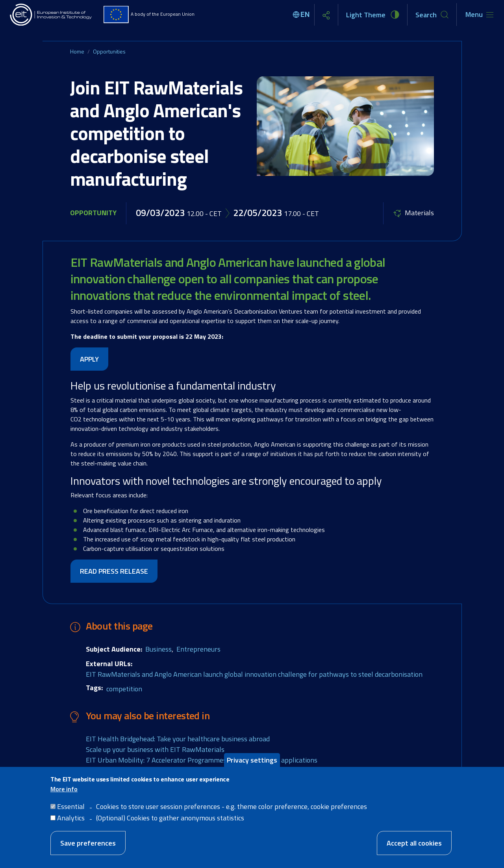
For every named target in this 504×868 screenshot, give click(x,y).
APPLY (89, 359)
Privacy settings (252, 763)
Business (158, 649)
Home (77, 51)
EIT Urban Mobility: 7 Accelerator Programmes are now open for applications (202, 760)
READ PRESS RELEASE (114, 571)
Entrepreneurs (198, 649)
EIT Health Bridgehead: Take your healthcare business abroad (178, 739)
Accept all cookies (414, 846)
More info (64, 792)
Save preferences (88, 846)
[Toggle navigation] (479, 15)
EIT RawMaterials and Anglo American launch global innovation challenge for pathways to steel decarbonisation (254, 674)
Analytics (71, 821)
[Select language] (302, 15)
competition (124, 689)
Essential (71, 809)
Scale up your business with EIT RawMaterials (155, 749)
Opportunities (109, 51)
